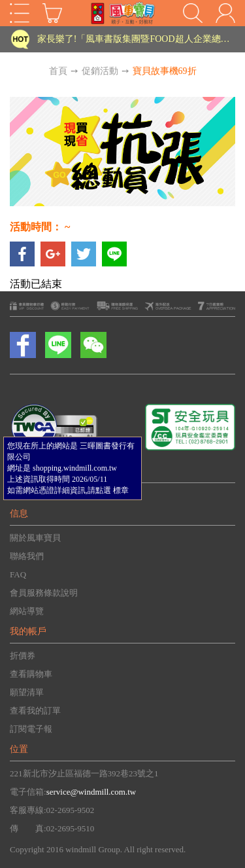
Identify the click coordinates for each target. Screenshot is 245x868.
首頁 (58, 71)
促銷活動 (100, 71)
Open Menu (20, 13)
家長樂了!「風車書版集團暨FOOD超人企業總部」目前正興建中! (135, 39)
